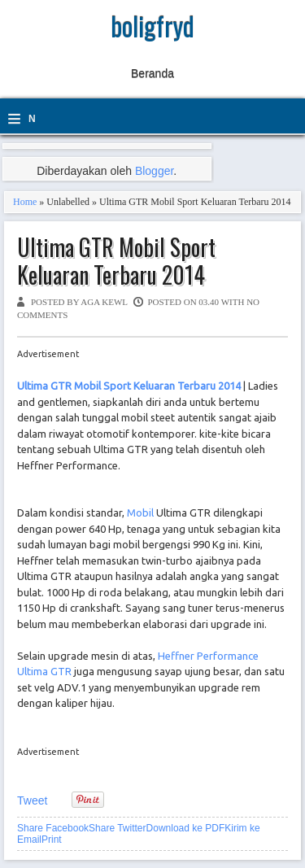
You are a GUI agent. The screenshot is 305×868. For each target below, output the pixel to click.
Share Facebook (53, 828)
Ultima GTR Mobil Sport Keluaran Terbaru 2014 (116, 261)
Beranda (152, 73)
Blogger (154, 171)
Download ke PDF (186, 828)
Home (25, 202)
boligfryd (152, 26)
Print (52, 840)
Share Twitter (117, 828)
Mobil (140, 513)
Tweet (32, 800)
